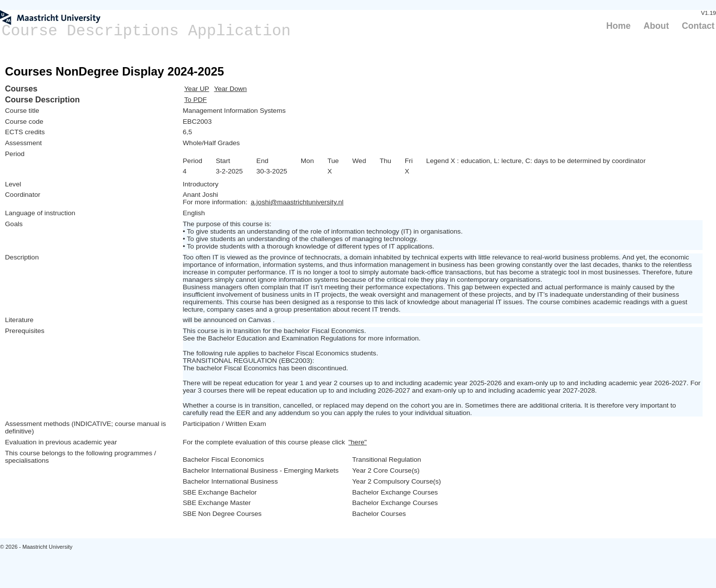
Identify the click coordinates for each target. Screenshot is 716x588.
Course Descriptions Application (146, 31)
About (656, 26)
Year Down (230, 89)
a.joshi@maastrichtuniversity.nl (297, 202)
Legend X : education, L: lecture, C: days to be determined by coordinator (536, 161)
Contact (698, 26)
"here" (358, 442)
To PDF (196, 100)
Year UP (197, 89)
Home (618, 26)
